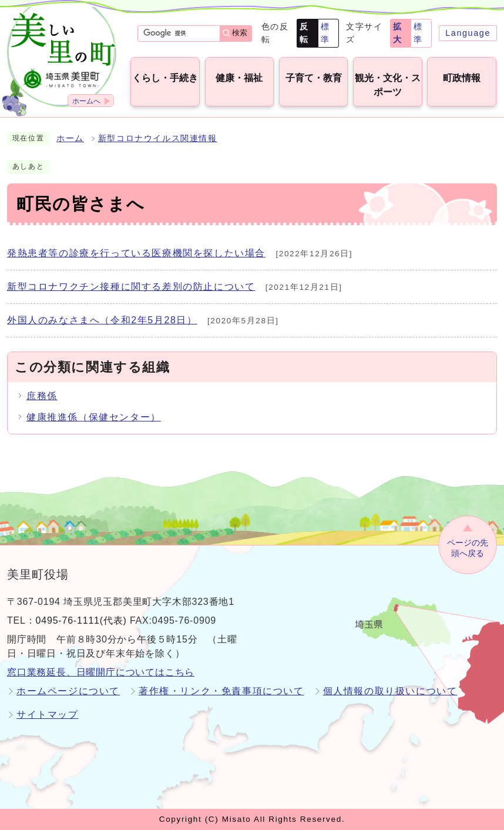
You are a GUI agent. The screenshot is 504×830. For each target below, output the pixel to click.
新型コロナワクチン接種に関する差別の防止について (131, 287)
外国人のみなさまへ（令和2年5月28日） (102, 320)
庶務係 (42, 396)
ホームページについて (68, 691)
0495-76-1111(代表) (81, 620)
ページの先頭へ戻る (468, 548)
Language (468, 33)
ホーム (70, 138)
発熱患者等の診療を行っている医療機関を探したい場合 (136, 253)
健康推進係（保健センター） (94, 417)
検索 (240, 33)
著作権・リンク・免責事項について (221, 691)
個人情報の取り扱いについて (390, 691)
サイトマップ (48, 714)
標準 (325, 33)
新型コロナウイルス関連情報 (158, 138)
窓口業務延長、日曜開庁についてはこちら (101, 672)
